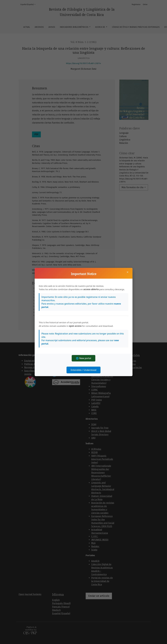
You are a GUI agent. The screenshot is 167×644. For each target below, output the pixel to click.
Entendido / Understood (84, 370)
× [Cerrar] (128, 272)
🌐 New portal (83, 358)
